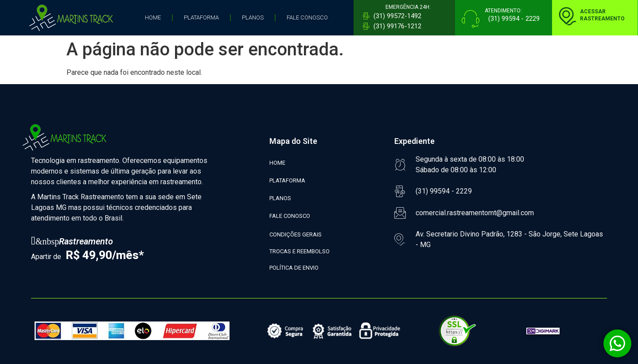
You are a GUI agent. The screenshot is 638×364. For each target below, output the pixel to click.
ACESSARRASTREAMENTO (602, 15)
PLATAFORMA (201, 17)
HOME (153, 17)
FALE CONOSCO (307, 17)
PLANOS (253, 17)
